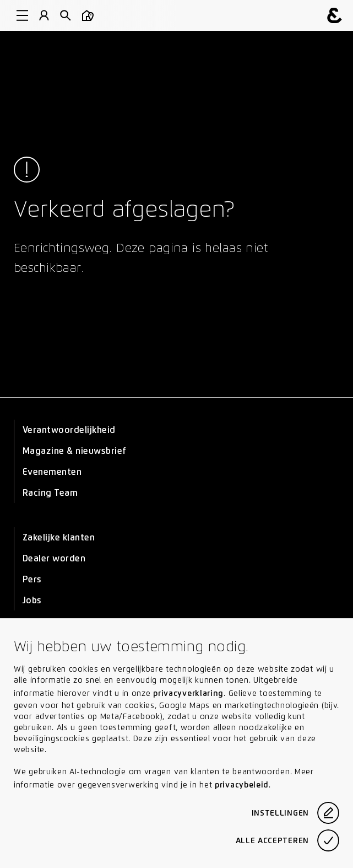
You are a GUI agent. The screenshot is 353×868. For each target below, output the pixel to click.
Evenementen (52, 472)
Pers (32, 579)
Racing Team (50, 493)
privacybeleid (242, 785)
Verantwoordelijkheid (69, 430)
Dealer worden (54, 558)
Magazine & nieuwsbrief (75, 451)
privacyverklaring (188, 693)
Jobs (32, 600)
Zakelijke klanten (59, 537)
